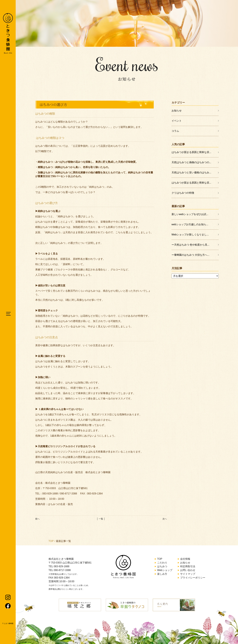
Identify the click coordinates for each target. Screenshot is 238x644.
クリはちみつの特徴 (183, 193)
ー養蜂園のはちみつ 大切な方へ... (191, 255)
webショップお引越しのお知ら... (190, 224)
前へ (37, 519)
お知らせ (177, 111)
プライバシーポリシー (193, 578)
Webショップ (165, 570)
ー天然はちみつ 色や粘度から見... (191, 245)
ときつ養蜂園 (9, 623)
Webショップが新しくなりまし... (190, 235)
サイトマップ (188, 574)
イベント (177, 121)
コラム (175, 131)
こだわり (162, 563)
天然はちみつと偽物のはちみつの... (191, 162)
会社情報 (185, 559)
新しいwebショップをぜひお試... (190, 214)
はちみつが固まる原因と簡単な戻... (191, 152)
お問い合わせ (188, 570)
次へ (165, 519)
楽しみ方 (162, 574)
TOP (51, 541)
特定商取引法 (188, 566)
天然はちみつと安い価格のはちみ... (191, 172)
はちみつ (162, 566)
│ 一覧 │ (101, 519)
